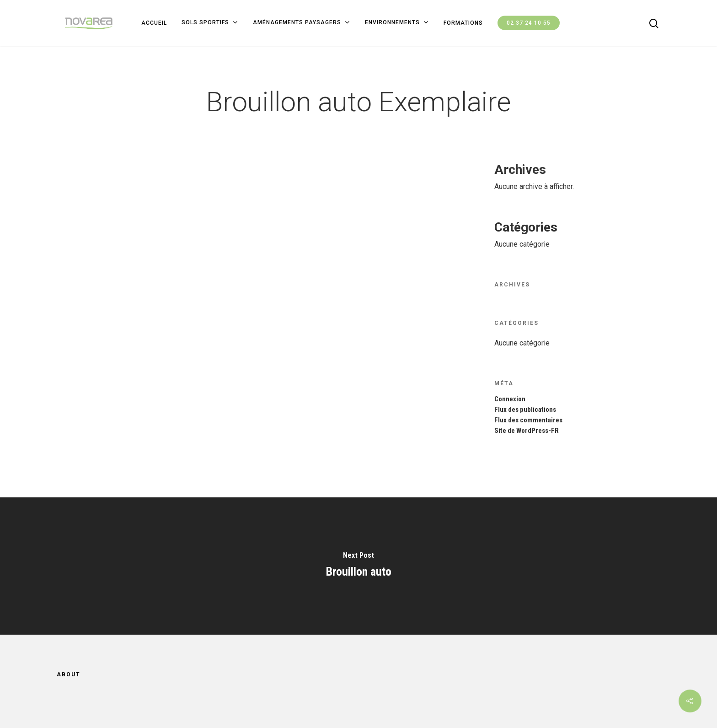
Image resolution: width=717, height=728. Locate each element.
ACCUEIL (154, 23)
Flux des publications (525, 410)
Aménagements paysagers (301, 23)
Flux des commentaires (528, 420)
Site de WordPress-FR (527, 431)
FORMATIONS (463, 23)
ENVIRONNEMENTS (396, 23)
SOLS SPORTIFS (209, 23)
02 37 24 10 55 (529, 23)
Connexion (510, 399)
